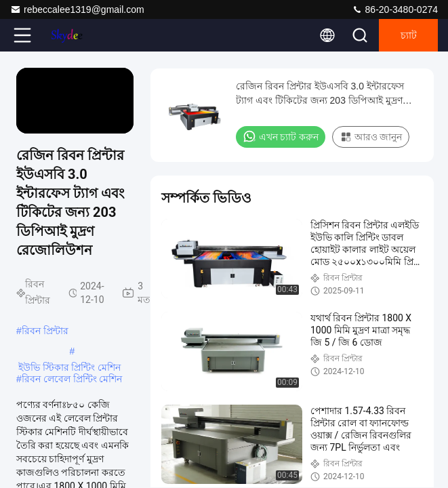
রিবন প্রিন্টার (45, 331)
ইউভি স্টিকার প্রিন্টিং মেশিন (70, 367)
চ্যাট (409, 35)
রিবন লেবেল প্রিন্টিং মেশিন (72, 379)
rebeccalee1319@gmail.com (77, 9)
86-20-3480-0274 (395, 9)
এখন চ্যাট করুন (281, 136)
